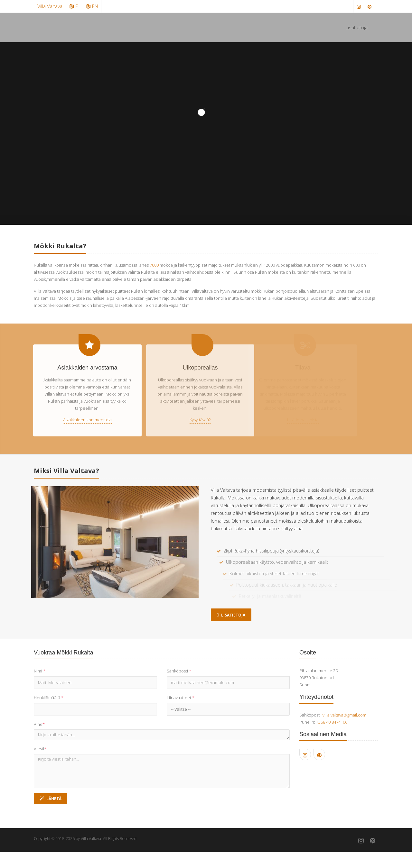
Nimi (40, 671)
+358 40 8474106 (332, 722)
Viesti (40, 749)
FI (74, 6)
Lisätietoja (357, 27)
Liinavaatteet (181, 698)
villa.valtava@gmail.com (344, 715)
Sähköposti (179, 671)
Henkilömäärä (49, 698)
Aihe (39, 724)
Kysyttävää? (194, 420)
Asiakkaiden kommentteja (85, 420)
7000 (154, 265)
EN (92, 6)
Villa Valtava (50, 6)
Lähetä (51, 799)
